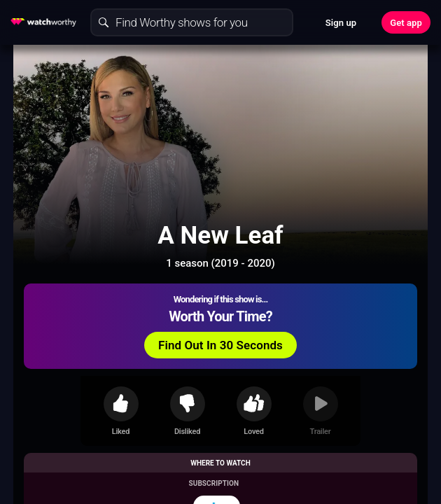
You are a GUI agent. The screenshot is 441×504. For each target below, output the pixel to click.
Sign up (341, 23)
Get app (406, 23)
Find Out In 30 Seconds (220, 345)
